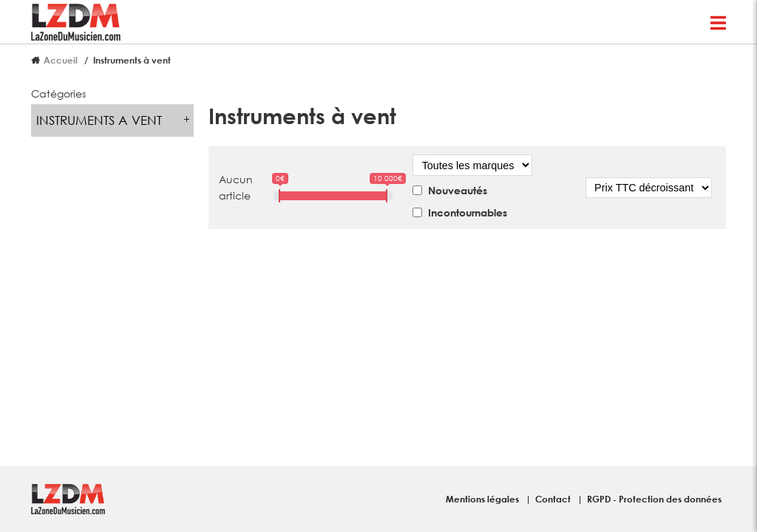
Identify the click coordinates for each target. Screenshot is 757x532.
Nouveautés (458, 190)
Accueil (61, 60)
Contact (554, 499)
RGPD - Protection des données (654, 499)
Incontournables (468, 212)
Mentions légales (483, 499)
